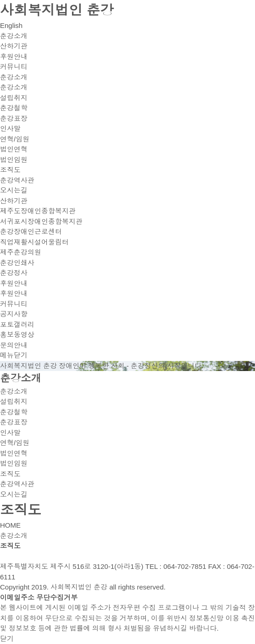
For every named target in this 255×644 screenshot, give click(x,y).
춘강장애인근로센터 (31, 232)
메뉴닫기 (14, 355)
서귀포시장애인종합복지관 (41, 221)
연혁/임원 (15, 139)
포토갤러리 (17, 325)
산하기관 (14, 46)
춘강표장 (14, 118)
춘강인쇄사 (17, 263)
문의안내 (14, 345)
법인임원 (14, 160)
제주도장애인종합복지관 (38, 211)
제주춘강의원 (21, 252)
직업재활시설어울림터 (34, 242)
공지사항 (14, 314)
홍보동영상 (17, 335)
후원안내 (14, 57)
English (11, 25)
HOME (10, 525)
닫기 (7, 639)
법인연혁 (14, 149)
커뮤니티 (14, 67)
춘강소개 (14, 36)
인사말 (10, 128)
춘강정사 (14, 273)
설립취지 (14, 98)
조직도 (10, 170)
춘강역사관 (17, 180)
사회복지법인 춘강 (57, 10)
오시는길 (14, 190)
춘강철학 (14, 108)
